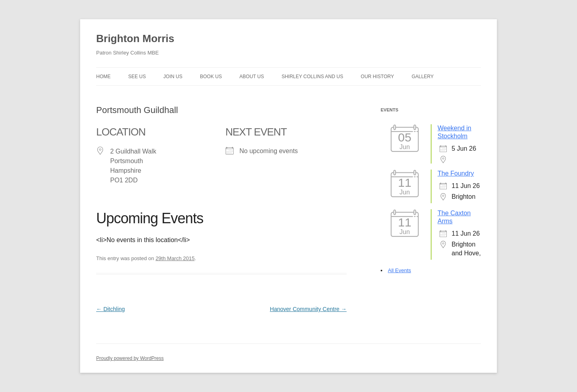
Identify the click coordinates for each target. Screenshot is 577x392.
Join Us (173, 77)
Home (103, 77)
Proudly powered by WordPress (130, 358)
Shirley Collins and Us (313, 77)
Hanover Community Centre (308, 309)
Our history (377, 77)
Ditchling (111, 309)
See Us (137, 77)
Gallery (423, 77)
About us (252, 77)
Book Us (211, 77)
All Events (399, 270)
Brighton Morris (135, 38)
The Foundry (456, 173)
